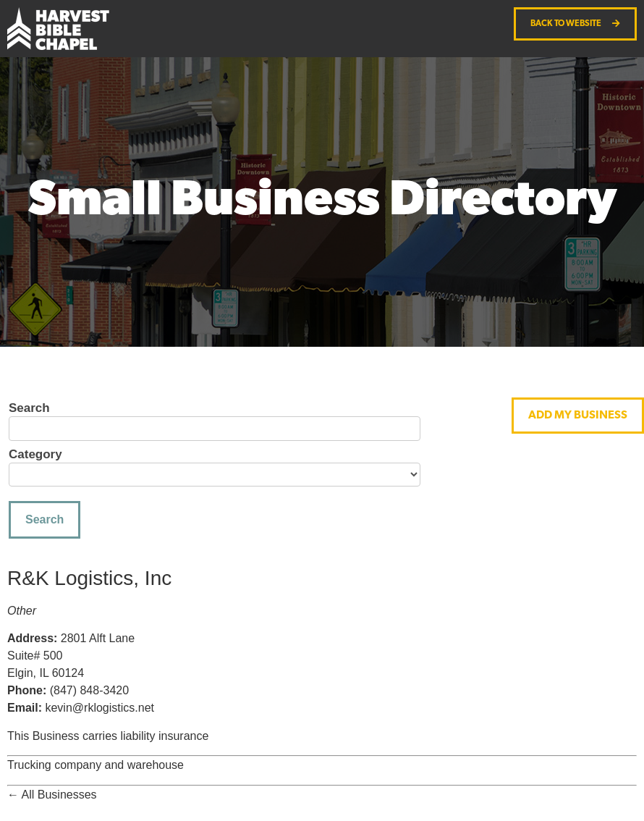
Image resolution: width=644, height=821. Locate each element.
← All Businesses (52, 795)
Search (29, 408)
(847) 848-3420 (89, 690)
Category (35, 455)
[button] (578, 416)
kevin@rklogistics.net (99, 708)
